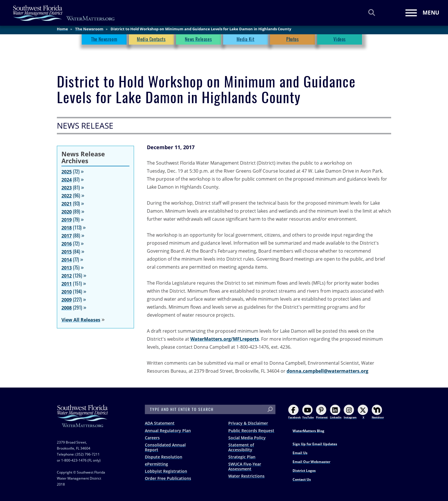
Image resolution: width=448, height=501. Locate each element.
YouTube (308, 412)
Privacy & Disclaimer (248, 423)
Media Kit (245, 42)
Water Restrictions (246, 476)
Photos (293, 42)
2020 (67, 212)
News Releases (198, 42)
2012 (67, 276)
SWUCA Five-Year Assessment (245, 466)
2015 (67, 252)
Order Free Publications (168, 478)
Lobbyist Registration (166, 471)
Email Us (300, 453)
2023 (67, 188)
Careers (152, 438)
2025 (67, 172)
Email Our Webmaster (311, 462)
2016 (67, 244)
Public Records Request (251, 431)
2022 (67, 196)
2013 (67, 268)
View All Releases (81, 320)
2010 (67, 292)
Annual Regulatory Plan (168, 431)
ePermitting (156, 464)
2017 (67, 236)
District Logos (304, 471)
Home (62, 31)
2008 (67, 308)
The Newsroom (89, 31)
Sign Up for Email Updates (315, 444)
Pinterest (322, 412)
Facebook (295, 412)
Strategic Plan (242, 457)
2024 (67, 180)
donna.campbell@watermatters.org (327, 371)
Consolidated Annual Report (165, 447)
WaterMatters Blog (308, 431)
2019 (67, 220)
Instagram (350, 412)
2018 (67, 228)
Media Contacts (151, 42)
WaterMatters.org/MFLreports (225, 339)
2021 (67, 204)
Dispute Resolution (164, 457)
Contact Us (302, 479)
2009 (67, 300)
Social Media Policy (247, 438)
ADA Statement (160, 423)
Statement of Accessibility (241, 447)
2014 (67, 260)
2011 (67, 284)
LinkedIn (336, 412)
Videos (340, 42)
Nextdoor (378, 412)
